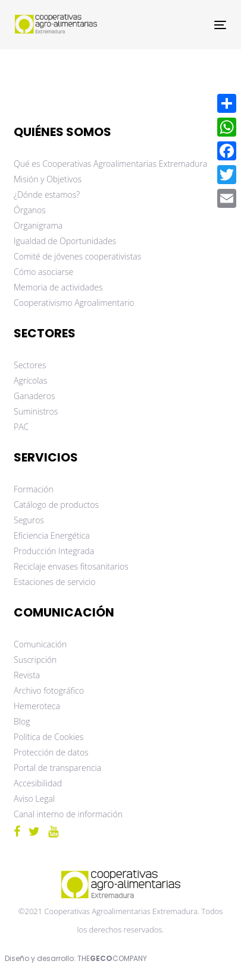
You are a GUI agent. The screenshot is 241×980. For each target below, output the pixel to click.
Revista (27, 675)
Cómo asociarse (43, 272)
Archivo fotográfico (49, 690)
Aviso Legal (34, 799)
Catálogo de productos (56, 505)
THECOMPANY (112, 958)
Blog (22, 721)
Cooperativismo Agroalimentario (74, 303)
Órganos (30, 210)
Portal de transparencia (57, 768)
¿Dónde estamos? (47, 195)
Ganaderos (34, 396)
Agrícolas (30, 380)
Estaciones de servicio (54, 582)
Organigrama (38, 225)
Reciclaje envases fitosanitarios (71, 566)
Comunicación (40, 644)
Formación (34, 489)
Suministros (36, 411)
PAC (21, 427)
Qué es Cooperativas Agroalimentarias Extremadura (110, 164)
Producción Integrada (54, 551)
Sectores (30, 365)
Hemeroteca (37, 706)
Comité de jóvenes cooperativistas (77, 256)
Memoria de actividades (58, 287)
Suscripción (35, 660)
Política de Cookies (48, 737)
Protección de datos (51, 752)
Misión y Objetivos (48, 179)
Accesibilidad (38, 783)
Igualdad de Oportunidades (65, 241)
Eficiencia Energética (52, 535)
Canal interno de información (68, 814)
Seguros (29, 520)
